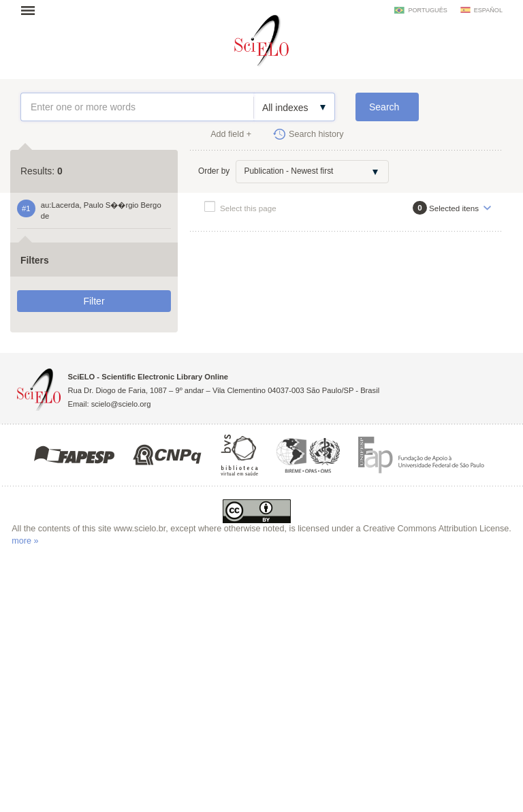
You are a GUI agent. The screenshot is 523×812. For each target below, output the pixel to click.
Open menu (32, 10)
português (427, 10)
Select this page (248, 208)
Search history (316, 134)
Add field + (231, 134)
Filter (94, 301)
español (488, 10)
